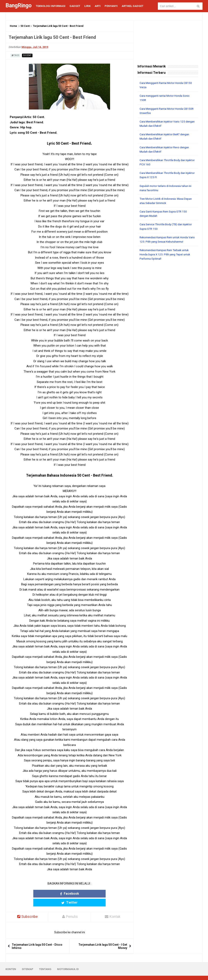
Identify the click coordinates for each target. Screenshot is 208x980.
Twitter (85, 894)
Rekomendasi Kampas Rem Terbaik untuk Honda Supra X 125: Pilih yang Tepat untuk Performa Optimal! (167, 254)
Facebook (54, 894)
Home (13, 26)
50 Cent (25, 26)
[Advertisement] (168, 289)
